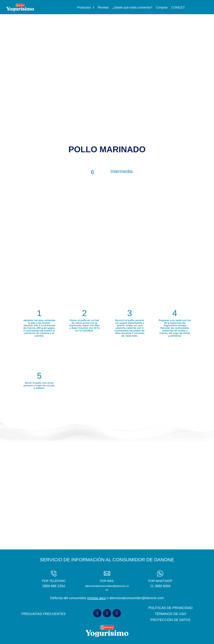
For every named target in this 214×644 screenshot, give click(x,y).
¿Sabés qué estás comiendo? (132, 8)
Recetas (103, 8)
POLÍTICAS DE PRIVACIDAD (171, 608)
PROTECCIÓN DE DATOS (170, 620)
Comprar (162, 8)
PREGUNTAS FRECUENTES (43, 614)
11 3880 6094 (160, 586)
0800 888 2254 (54, 586)
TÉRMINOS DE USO (171, 614)
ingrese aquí (96, 598)
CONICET (178, 8)
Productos (84, 8)
